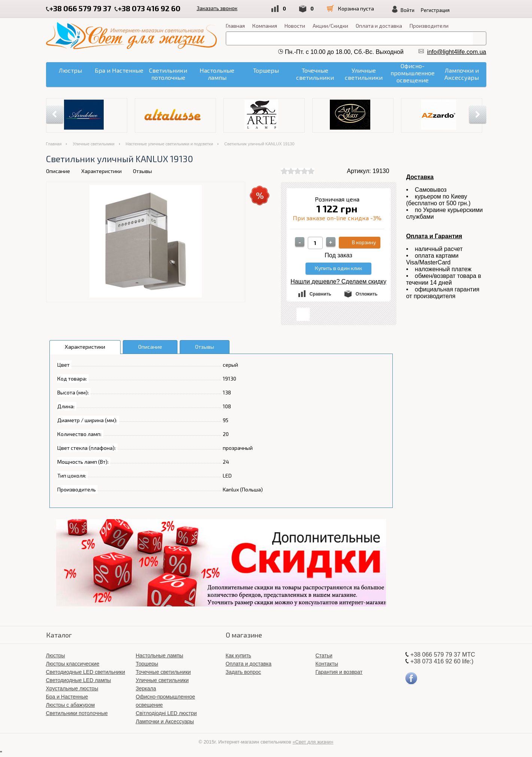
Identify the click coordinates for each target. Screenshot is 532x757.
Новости (295, 26)
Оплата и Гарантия (434, 236)
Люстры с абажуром (71, 705)
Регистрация (439, 10)
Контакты (327, 664)
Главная (235, 26)
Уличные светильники (93, 144)
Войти (411, 10)
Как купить (238, 655)
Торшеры (147, 664)
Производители (429, 26)
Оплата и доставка (379, 26)
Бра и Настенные (67, 697)
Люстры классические (73, 664)
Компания (265, 26)
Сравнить (320, 294)
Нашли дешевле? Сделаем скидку (338, 281)
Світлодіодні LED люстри (166, 713)
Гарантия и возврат (339, 672)
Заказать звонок (218, 8)
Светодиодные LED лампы (79, 680)
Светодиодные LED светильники (86, 672)
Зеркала (146, 688)
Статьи (324, 655)
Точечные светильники (163, 672)
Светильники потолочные (77, 713)
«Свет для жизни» (313, 742)
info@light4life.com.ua (457, 52)
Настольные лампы (160, 655)
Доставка (420, 177)
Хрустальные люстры (72, 688)
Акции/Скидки (330, 26)
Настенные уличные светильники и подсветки (170, 144)
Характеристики (101, 171)
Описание (58, 171)
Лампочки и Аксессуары (165, 721)
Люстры (56, 655)
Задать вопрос (244, 672)
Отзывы (142, 171)
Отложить (367, 294)
